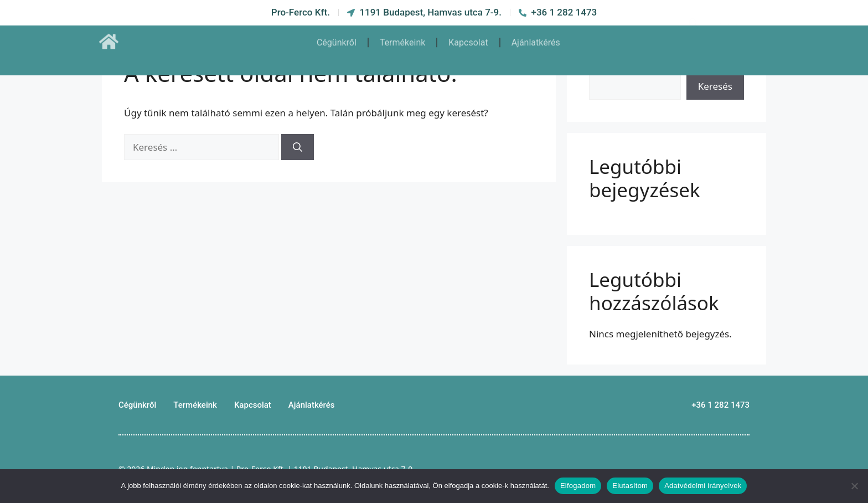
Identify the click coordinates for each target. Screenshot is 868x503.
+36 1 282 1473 (720, 405)
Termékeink (402, 37)
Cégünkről (337, 37)
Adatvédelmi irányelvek (703, 486)
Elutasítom (630, 486)
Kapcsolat (468, 37)
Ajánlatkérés (536, 37)
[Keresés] (298, 147)
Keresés (715, 86)
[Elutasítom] (854, 486)
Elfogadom (578, 486)
